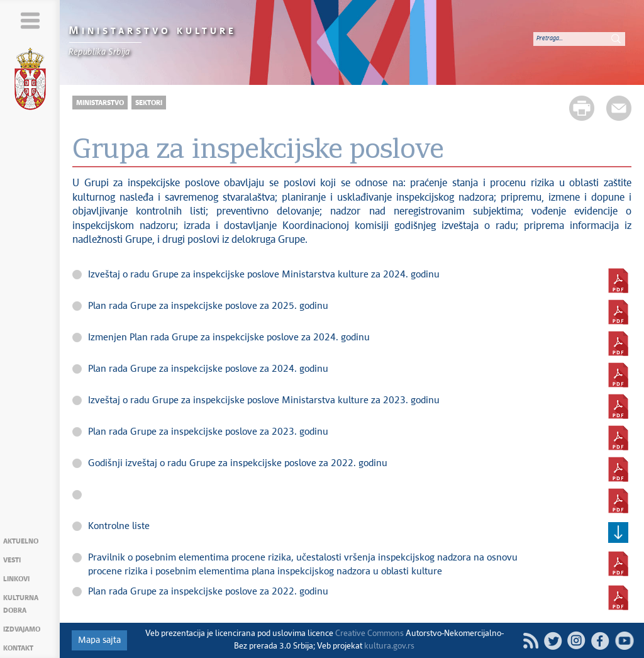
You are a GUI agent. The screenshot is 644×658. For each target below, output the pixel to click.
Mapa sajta (99, 640)
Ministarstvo (100, 103)
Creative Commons (369, 634)
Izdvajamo (22, 629)
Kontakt (18, 648)
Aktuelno (21, 541)
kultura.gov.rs (389, 646)
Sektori (149, 103)
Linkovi (16, 579)
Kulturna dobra (21, 604)
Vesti (12, 560)
